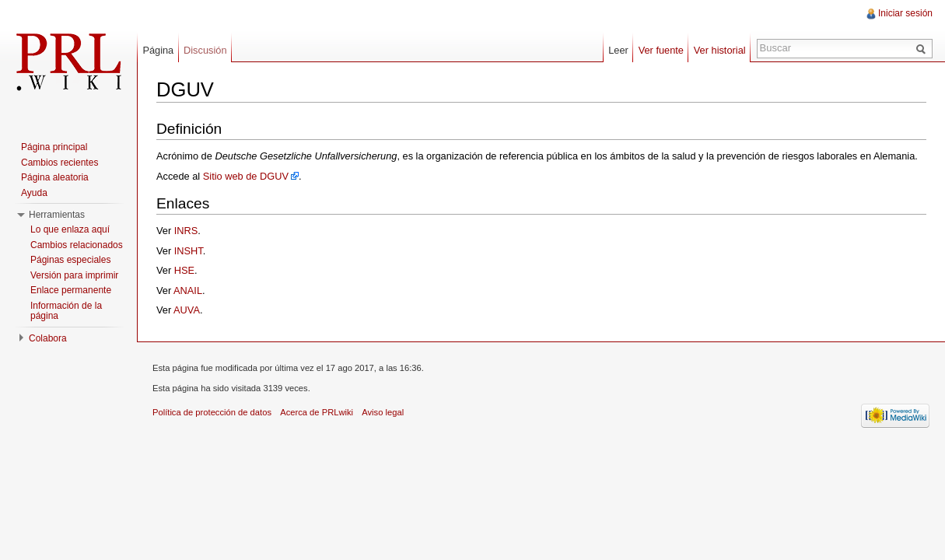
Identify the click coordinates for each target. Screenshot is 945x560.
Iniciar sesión (905, 13)
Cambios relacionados (77, 245)
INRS (186, 231)
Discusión (205, 50)
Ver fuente (661, 50)
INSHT (189, 251)
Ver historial (720, 50)
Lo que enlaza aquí (70, 229)
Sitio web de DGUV (246, 176)
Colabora (48, 338)
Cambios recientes (59, 163)
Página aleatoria (55, 177)
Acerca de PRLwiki (317, 412)
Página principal (54, 147)
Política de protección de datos (212, 412)
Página (158, 50)
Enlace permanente (71, 290)
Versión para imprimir (74, 275)
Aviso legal (383, 412)
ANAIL (188, 290)
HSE (184, 270)
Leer (618, 50)
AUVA (187, 310)
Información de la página (66, 311)
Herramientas (57, 215)
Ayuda (34, 193)
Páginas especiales (70, 260)
